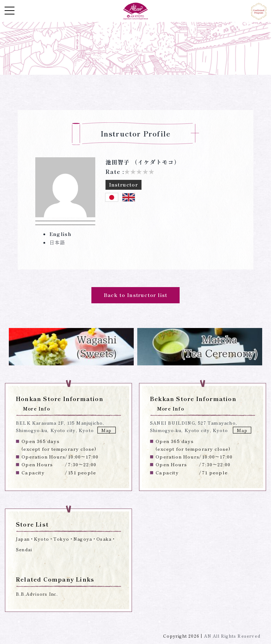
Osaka (104, 539)
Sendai (24, 549)
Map (107, 430)
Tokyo (61, 539)
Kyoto (41, 539)
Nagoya (83, 539)
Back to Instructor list (136, 295)
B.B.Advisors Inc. (37, 594)
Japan (23, 539)
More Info (37, 409)
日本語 (58, 242)
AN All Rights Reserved (232, 636)
